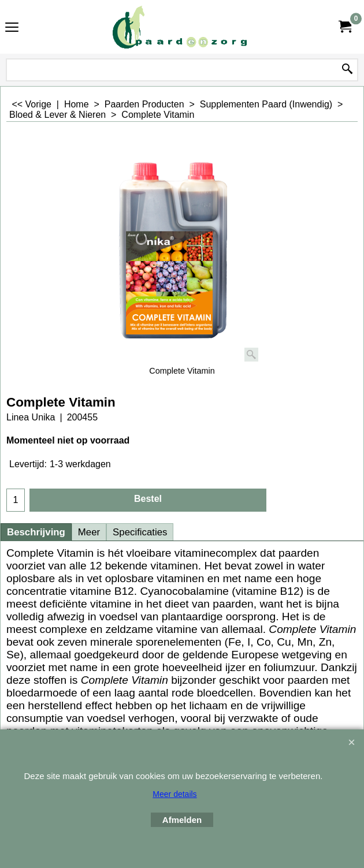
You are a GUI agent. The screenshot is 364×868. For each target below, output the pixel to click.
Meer (89, 532)
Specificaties (140, 532)
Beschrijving (36, 532)
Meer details (174, 794)
